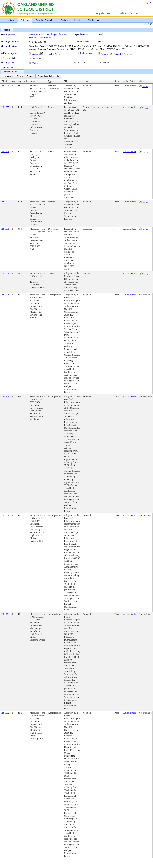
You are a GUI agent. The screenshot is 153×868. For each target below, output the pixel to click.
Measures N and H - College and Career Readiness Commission (48, 36)
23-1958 (5, 295)
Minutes (105, 54)
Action (86, 81)
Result (117, 81)
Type (50, 81)
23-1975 (5, 86)
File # (4, 81)
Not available (35, 58)
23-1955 (5, 229)
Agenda (36, 54)
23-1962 (5, 713)
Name (33, 81)
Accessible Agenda (53, 54)
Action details (130, 86)
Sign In (149, 2)
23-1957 (5, 107)
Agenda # (23, 81)
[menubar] (31, 76)
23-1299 (5, 151)
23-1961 (5, 614)
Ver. (14, 81)
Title (66, 81)
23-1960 (5, 515)
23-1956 (5, 273)
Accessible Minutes (123, 54)
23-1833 (5, 202)
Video (35, 63)
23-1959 (5, 396)
